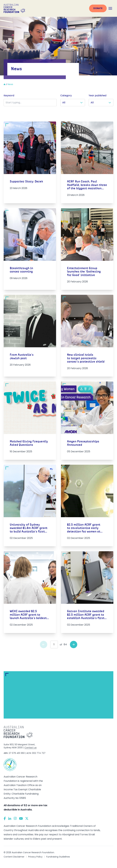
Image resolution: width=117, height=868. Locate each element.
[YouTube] (21, 818)
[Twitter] (27, 818)
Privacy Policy (35, 857)
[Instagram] (15, 818)
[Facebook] (5, 818)
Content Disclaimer (14, 857)
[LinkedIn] (10, 818)
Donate (98, 8)
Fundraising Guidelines (58, 857)
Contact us (31, 748)
